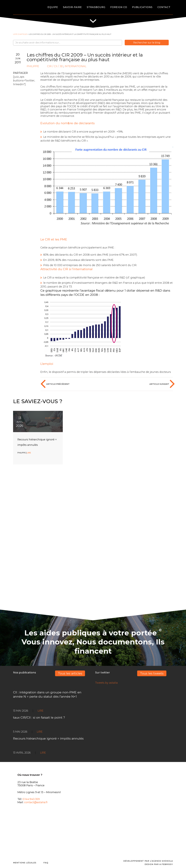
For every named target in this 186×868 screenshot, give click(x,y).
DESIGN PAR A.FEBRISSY (159, 864)
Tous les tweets (152, 673)
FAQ (46, 863)
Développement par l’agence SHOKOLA (148, 861)
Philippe (33, 66)
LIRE (29, 453)
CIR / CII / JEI (55, 66)
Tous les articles (70, 673)
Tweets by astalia (106, 683)
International (75, 66)
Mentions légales (25, 863)
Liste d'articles (20, 34)
